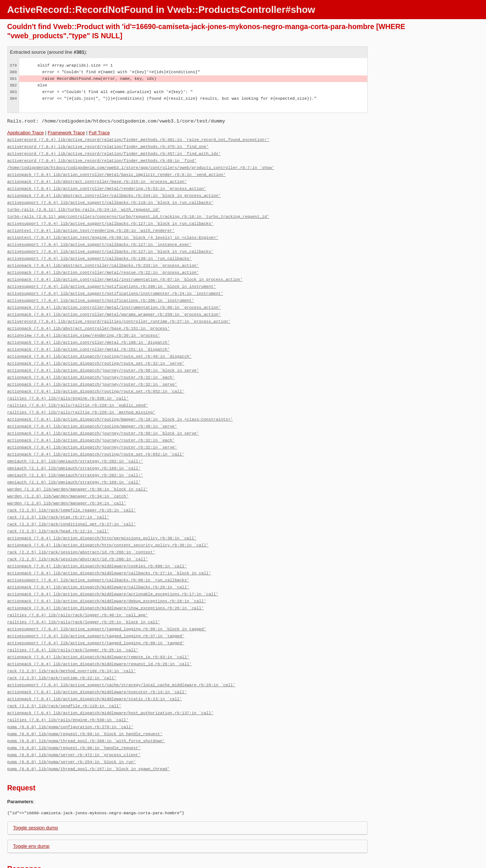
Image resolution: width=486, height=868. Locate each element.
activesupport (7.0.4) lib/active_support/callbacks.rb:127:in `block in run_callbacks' (110, 219)
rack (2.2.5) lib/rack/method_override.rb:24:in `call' (72, 643)
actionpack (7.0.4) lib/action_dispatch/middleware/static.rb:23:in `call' (95, 669)
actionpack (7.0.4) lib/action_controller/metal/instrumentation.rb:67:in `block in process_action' (125, 272)
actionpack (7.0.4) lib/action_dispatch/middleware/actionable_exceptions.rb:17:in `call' (113, 570)
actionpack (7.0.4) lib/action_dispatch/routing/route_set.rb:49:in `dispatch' (100, 345)
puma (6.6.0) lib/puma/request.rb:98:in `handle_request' (74, 715)
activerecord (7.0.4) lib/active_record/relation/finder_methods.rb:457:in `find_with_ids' (114, 153)
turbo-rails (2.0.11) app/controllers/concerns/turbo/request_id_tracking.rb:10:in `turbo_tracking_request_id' (138, 212)
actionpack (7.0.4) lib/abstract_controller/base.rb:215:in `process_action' (97, 179)
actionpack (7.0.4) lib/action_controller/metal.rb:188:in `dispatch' (89, 331)
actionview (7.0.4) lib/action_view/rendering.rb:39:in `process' (84, 325)
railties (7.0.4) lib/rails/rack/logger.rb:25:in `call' (73, 623)
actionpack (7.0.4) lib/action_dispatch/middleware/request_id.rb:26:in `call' (100, 636)
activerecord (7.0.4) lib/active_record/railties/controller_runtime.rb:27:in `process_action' (119, 311)
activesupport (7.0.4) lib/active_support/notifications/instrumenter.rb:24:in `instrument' (115, 285)
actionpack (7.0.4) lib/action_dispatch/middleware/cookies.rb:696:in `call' (97, 543)
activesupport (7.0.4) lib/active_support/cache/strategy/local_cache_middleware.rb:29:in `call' (121, 656)
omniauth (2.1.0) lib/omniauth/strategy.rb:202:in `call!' (75, 444)
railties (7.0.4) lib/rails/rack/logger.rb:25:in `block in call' (84, 596)
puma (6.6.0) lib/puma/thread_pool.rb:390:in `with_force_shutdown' (86, 709)
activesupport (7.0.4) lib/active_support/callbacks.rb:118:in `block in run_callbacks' (110, 199)
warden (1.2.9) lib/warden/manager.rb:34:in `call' (67, 484)
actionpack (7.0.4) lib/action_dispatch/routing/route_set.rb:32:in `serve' (96, 351)
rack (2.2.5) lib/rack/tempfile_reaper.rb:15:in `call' (72, 490)
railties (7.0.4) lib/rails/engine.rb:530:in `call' (68, 384)
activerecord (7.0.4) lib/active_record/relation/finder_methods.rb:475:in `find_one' (108, 146)
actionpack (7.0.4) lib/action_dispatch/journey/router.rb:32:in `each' (91, 364)
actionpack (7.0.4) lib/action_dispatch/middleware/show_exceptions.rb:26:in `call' (106, 583)
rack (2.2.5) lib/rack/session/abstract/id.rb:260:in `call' (78, 537)
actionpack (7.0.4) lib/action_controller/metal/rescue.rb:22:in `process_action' (103, 265)
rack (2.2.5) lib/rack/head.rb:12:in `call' (58, 510)
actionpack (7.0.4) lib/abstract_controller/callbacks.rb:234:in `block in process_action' (114, 192)
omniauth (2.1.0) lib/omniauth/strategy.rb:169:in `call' (74, 451)
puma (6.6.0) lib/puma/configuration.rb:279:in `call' (70, 696)
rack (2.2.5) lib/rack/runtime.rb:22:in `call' (62, 649)
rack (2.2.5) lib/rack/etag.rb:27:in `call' (58, 497)
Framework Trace (66, 133)
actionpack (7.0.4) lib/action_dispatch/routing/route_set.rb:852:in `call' (96, 378)
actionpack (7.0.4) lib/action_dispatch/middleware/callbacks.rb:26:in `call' (98, 563)
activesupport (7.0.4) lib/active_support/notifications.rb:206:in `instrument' (101, 292)
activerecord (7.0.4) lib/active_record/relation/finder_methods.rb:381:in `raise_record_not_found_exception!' (138, 139)
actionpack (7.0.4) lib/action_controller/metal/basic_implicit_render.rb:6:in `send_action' (117, 172)
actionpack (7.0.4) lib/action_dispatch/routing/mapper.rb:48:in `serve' (92, 411)
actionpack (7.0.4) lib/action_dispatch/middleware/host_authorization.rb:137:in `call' (110, 682)
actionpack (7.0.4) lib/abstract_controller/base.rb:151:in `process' (89, 318)
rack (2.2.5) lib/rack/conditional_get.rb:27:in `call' (72, 504)
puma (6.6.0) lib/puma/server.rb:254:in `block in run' (72, 729)
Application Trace (26, 133)
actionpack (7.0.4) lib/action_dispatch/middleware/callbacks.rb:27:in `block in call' (109, 550)
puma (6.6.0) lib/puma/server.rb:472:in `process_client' (74, 722)
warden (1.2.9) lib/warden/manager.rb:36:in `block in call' (78, 470)
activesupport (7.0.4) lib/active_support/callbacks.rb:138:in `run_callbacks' (100, 252)
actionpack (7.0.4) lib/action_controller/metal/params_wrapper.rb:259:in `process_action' (114, 305)
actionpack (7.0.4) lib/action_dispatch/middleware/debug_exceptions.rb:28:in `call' (107, 576)
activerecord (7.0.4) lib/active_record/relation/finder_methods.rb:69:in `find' (102, 159)
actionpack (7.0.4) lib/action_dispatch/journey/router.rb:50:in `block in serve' (103, 358)
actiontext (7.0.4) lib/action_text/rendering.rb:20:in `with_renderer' (91, 225)
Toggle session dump (36, 794)
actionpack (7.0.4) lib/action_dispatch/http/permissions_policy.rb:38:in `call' (102, 517)
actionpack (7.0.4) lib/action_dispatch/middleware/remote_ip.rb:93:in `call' (98, 629)
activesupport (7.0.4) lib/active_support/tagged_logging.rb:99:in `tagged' (96, 616)
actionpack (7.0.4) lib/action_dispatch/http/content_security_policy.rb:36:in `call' (108, 523)
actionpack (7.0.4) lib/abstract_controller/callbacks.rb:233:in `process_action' (103, 258)
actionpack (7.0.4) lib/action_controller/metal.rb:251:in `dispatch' (89, 338)
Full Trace (99, 133)
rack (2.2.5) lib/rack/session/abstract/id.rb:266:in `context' (81, 530)
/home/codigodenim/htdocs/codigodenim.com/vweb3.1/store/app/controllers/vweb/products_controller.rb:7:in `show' (141, 166)
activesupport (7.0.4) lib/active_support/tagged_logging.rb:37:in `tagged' (96, 610)
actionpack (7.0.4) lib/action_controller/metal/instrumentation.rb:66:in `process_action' (114, 298)
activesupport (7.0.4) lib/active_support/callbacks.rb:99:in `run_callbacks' (98, 557)
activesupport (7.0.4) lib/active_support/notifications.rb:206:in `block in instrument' (112, 278)
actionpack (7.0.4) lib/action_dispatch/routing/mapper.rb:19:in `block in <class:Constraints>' (120, 404)
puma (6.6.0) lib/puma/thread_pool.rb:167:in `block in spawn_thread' (89, 735)
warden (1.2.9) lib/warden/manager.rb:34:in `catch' (68, 477)
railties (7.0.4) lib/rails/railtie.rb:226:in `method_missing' (81, 398)
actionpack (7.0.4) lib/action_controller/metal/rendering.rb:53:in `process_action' (107, 186)
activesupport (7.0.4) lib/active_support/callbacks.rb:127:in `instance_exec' (100, 239)
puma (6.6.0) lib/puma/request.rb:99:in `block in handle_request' (85, 702)
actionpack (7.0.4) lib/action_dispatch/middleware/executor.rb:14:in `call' (97, 662)
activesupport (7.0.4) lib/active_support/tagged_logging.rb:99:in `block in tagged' (107, 603)
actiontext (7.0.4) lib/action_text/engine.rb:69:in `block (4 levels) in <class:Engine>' (113, 232)
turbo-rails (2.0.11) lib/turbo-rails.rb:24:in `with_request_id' (84, 206)
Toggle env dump (31, 813)
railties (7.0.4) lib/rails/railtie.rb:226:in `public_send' (78, 391)
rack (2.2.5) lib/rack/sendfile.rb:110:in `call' (64, 676)
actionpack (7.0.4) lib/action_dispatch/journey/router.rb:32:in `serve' (92, 371)
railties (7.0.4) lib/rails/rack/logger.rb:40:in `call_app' (78, 590)
